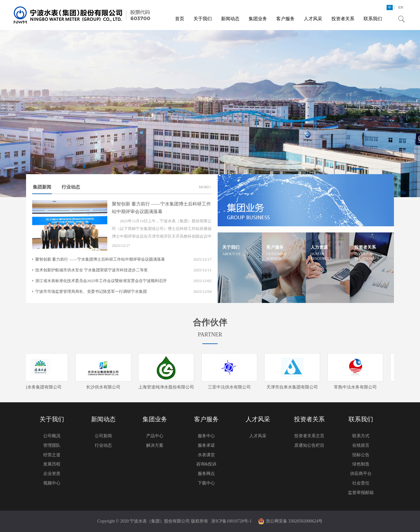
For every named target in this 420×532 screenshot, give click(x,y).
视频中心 (52, 483)
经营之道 (52, 455)
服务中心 (206, 436)
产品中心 (155, 436)
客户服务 (285, 19)
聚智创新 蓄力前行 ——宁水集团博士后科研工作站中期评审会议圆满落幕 (100, 259)
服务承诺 (206, 445)
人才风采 (313, 19)
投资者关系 (343, 19)
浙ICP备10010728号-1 (231, 521)
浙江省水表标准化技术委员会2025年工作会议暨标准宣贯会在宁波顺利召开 (101, 281)
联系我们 (373, 19)
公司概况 (52, 436)
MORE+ (205, 187)
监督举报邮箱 (361, 493)
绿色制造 (361, 464)
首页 (180, 19)
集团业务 (258, 19)
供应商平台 (361, 474)
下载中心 (206, 483)
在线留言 (361, 445)
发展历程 (52, 464)
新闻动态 (230, 19)
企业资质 (52, 474)
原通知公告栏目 (309, 445)
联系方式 (361, 436)
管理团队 (52, 445)
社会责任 (361, 483)
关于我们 (203, 19)
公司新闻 (103, 436)
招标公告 (361, 455)
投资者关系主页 (309, 436)
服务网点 (206, 474)
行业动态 (71, 187)
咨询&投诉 (206, 464)
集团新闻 (42, 189)
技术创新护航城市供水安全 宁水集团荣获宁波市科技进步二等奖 (92, 270)
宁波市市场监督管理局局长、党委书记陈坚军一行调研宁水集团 (91, 291)
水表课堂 (206, 455)
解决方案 (155, 445)
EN (401, 7)
